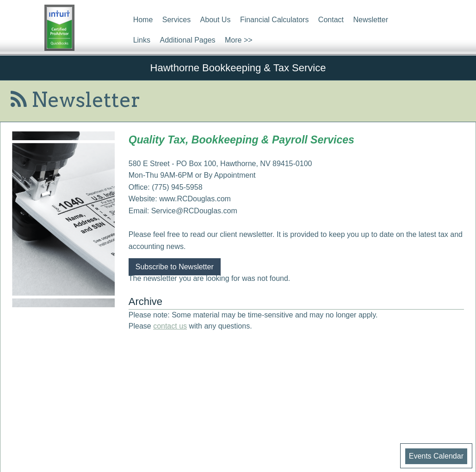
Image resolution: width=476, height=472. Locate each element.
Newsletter (371, 20)
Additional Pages (187, 40)
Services (176, 20)
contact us (170, 326)
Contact (331, 20)
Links (142, 40)
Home (143, 20)
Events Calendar (436, 456)
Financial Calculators (275, 20)
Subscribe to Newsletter (175, 267)
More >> (239, 40)
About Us (216, 20)
